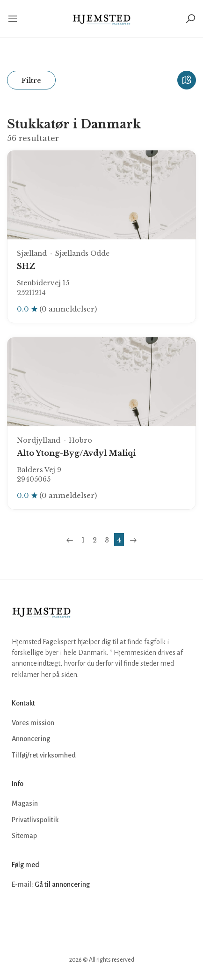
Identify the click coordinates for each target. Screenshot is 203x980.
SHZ (26, 266)
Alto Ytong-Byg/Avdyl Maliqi (76, 453)
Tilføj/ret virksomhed (44, 755)
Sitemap (24, 836)
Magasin (25, 803)
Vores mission (33, 723)
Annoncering (31, 739)
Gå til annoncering (62, 884)
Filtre (31, 80)
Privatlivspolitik (35, 820)
